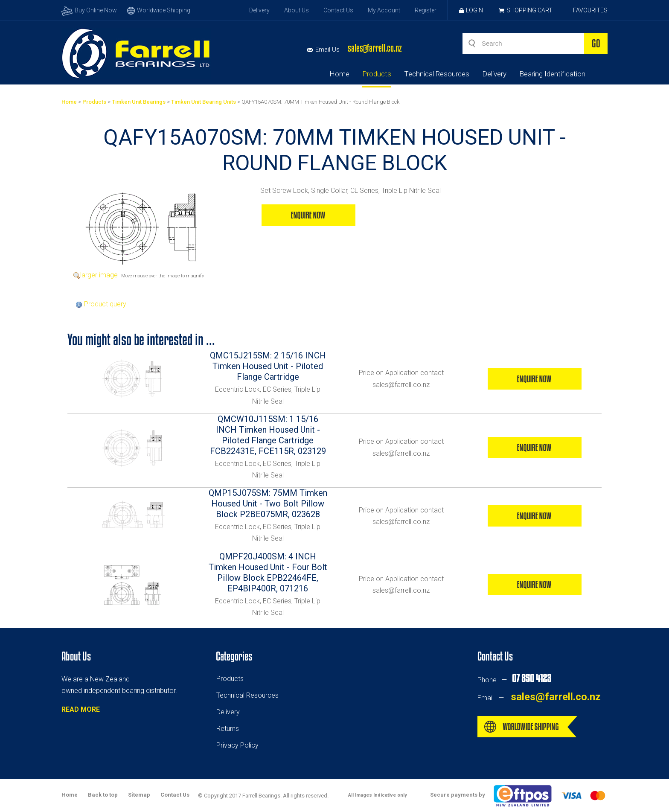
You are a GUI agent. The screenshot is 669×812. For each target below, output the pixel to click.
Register (426, 10)
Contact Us (338, 10)
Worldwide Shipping (159, 10)
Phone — (514, 680)
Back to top (103, 795)
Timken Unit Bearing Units (204, 102)
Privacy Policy (237, 745)
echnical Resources (249, 695)
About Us (297, 10)
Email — (539, 698)
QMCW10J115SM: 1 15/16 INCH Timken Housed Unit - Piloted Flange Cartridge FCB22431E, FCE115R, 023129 (268, 435)
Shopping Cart (529, 10)
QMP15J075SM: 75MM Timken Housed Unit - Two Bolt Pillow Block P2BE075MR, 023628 (268, 503)
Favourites (590, 10)
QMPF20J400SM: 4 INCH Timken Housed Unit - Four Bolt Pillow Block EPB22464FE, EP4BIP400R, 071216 (268, 572)
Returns (228, 729)
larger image (99, 275)
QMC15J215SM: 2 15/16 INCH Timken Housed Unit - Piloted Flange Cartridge (268, 366)
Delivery (259, 10)
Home (339, 74)
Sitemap (139, 795)
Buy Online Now (89, 10)
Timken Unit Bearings (139, 102)
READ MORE (81, 709)
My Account (384, 10)
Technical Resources (437, 74)
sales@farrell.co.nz (375, 48)
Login (471, 10)
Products (377, 74)
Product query (105, 304)
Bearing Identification (552, 74)
